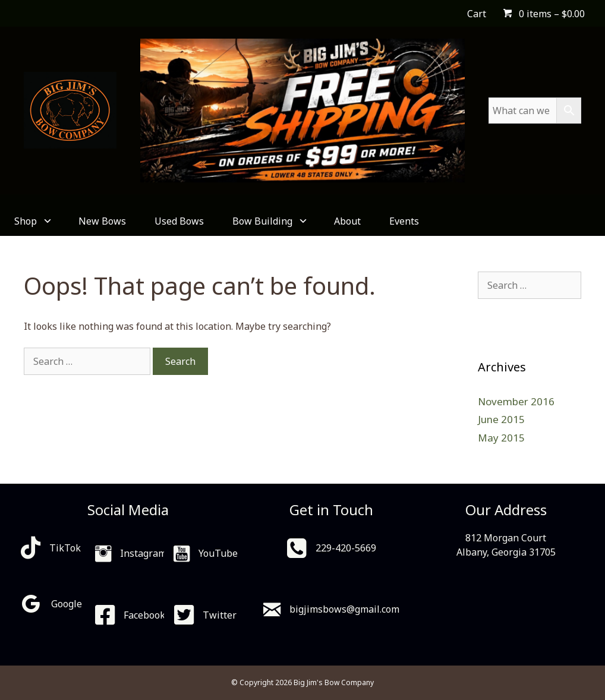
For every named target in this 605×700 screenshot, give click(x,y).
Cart (477, 14)
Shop (32, 221)
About (347, 221)
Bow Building (269, 221)
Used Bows (179, 221)
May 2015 (501, 438)
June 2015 (501, 419)
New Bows (102, 221)
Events (404, 221)
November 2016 (516, 401)
